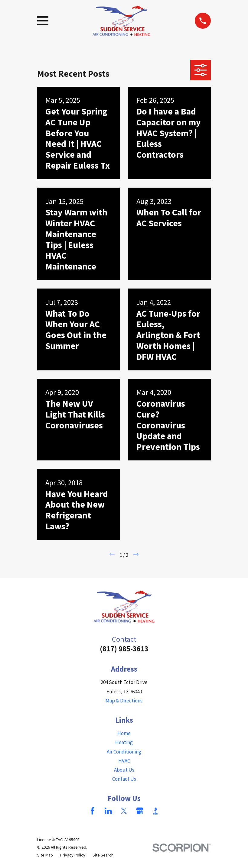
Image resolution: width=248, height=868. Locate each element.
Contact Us (124, 779)
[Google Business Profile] (140, 811)
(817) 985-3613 (124, 649)
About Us (124, 770)
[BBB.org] (155, 811)
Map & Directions (124, 701)
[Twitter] (124, 811)
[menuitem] (45, 855)
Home (124, 733)
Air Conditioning (124, 752)
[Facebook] (93, 811)
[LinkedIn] (108, 811)
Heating (124, 742)
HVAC (124, 761)
